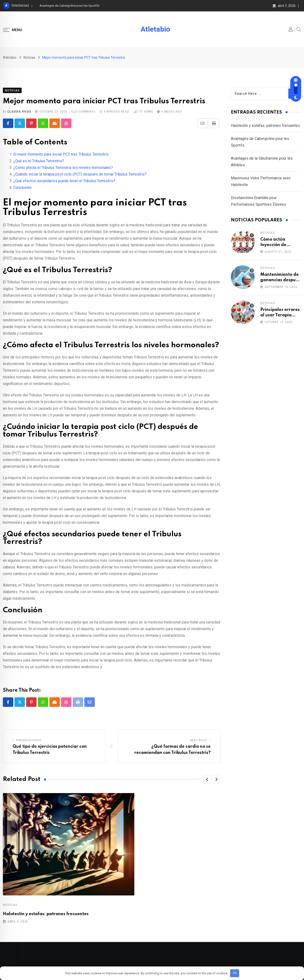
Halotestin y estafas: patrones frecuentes (46, 914)
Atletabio (155, 29)
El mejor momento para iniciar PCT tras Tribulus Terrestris (61, 154)
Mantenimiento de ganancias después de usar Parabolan (280, 280)
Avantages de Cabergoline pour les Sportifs (69, 6)
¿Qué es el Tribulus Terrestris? (39, 161)
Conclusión (22, 188)
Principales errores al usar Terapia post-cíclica (280, 315)
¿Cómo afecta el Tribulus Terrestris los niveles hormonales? (63, 168)
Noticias (10, 905)
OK (235, 973)
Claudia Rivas (19, 112)
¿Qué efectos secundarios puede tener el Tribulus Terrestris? (64, 181)
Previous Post (28, 740)
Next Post (199, 740)
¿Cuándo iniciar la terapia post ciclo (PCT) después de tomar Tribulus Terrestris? (80, 174)
